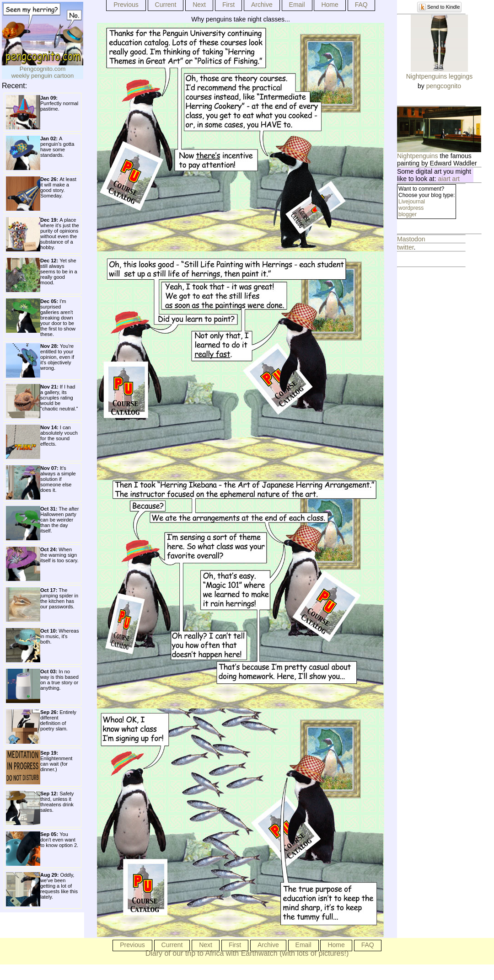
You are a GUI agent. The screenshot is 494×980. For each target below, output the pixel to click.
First (228, 5)
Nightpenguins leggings (440, 76)
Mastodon (411, 239)
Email (297, 5)
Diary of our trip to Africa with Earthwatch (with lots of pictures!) (247, 953)
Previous (126, 5)
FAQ (361, 5)
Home (330, 5)
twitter (405, 247)
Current (166, 5)
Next (199, 5)
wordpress (411, 208)
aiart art (449, 179)
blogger (408, 214)
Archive (262, 5)
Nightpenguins (418, 156)
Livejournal (412, 202)
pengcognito (444, 86)
